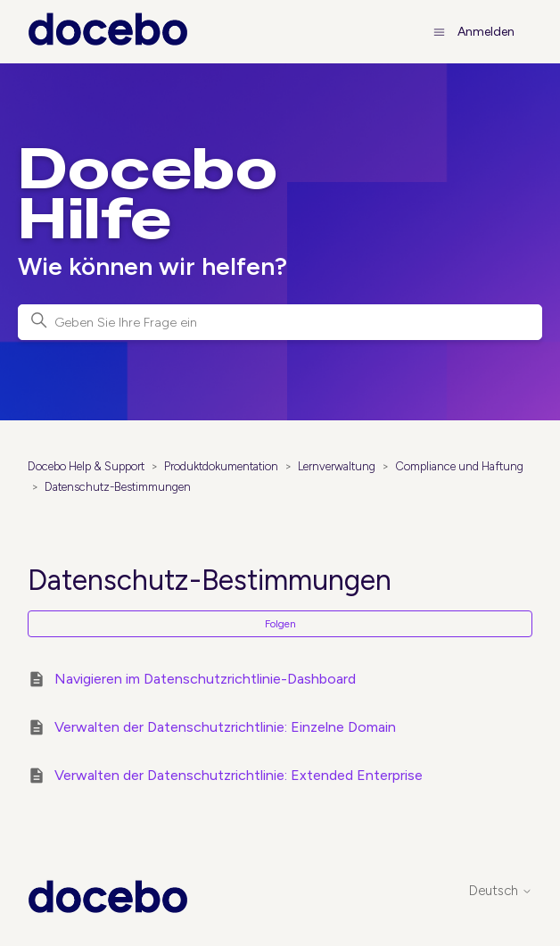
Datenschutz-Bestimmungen (118, 487)
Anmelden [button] (486, 32)
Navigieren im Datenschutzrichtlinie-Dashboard (205, 679)
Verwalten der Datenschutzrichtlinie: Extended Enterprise (239, 775)
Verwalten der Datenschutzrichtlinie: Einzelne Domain (225, 727)
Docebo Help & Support (86, 466)
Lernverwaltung (337, 466)
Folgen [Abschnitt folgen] (280, 624)
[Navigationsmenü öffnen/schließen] (439, 32)
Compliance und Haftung (459, 466)
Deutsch (501, 891)
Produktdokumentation (221, 466)
